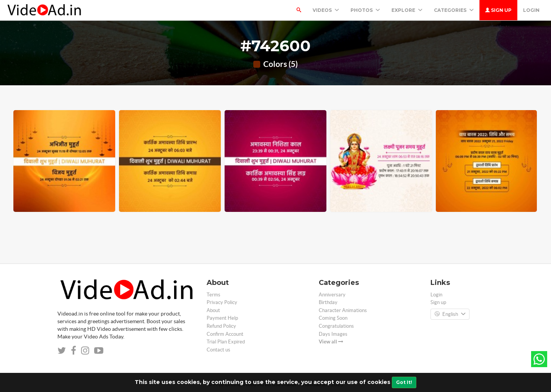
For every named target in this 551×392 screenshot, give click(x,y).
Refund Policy (221, 326)
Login (531, 10)
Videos (326, 10)
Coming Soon (333, 318)
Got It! (404, 382)
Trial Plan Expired (226, 342)
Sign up (498, 10)
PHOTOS (365, 10)
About (213, 310)
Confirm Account (225, 334)
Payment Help (222, 318)
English (450, 314)
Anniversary (332, 295)
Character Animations (343, 310)
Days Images (333, 334)
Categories (454, 10)
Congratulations (336, 326)
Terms (214, 295)
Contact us (218, 350)
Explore (407, 10)
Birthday (328, 302)
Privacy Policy (222, 302)
